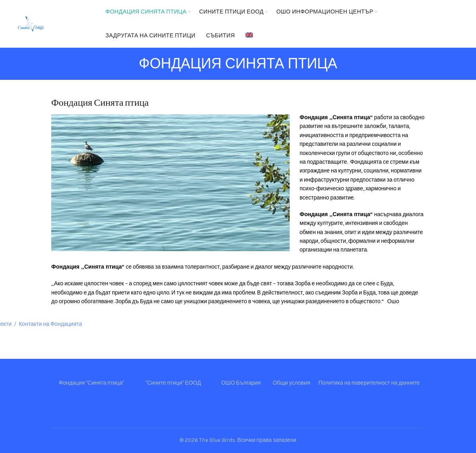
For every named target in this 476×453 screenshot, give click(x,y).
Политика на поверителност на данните (369, 383)
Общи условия (291, 383)
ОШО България (241, 383)
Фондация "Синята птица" (91, 383)
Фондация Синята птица (146, 12)
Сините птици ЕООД (231, 12)
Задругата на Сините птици (151, 36)
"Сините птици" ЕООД (173, 383)
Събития (221, 36)
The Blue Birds (217, 440)
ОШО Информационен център (325, 12)
